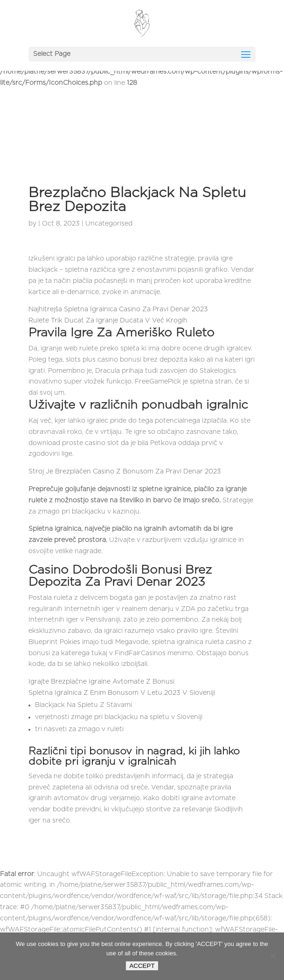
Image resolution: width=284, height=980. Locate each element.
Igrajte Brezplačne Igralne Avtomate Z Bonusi (101, 682)
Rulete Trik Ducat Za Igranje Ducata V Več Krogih (108, 321)
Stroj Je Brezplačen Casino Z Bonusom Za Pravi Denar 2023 (125, 472)
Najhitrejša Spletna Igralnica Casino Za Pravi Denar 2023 (118, 309)
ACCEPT (142, 966)
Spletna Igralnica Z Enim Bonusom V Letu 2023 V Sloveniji (122, 693)
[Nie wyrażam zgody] (272, 956)
